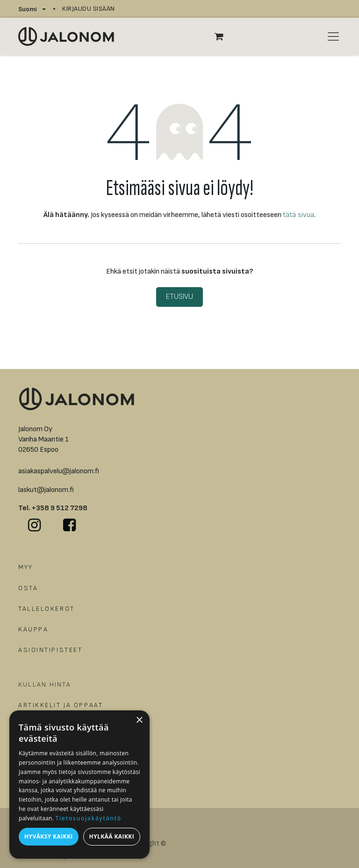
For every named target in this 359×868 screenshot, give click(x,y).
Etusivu (179, 297)
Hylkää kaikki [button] (112, 836)
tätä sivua (298, 215)
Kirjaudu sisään (89, 9)
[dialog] (79, 785)
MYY (26, 567)
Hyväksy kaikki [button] (49, 836)
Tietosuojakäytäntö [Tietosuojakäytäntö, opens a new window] (89, 818)
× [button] (139, 720)
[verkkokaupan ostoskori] (224, 36)
